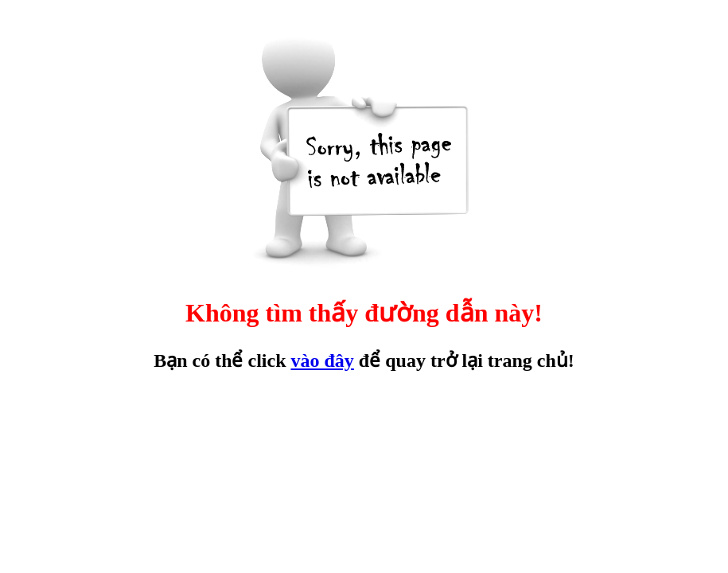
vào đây (322, 361)
